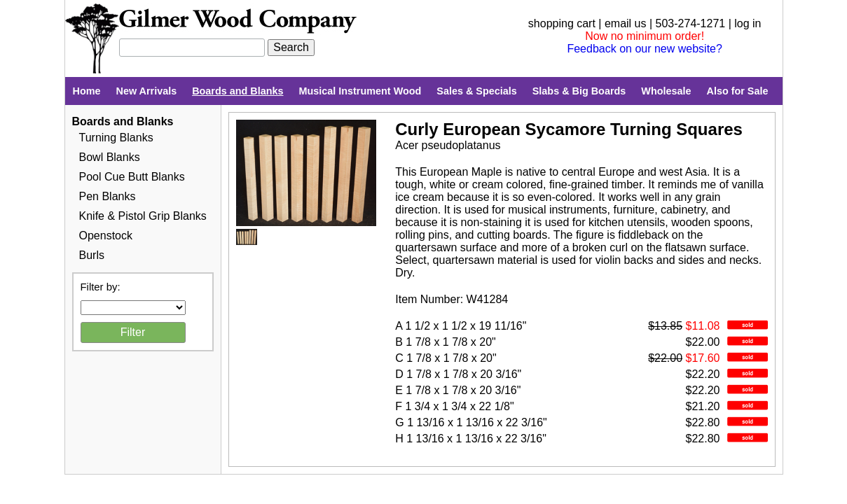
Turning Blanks (116, 138)
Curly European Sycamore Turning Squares (569, 129)
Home (87, 91)
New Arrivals (146, 91)
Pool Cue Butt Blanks (132, 177)
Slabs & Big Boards (579, 91)
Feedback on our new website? (644, 49)
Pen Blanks (108, 196)
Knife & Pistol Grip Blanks (143, 216)
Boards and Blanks (237, 91)
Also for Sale (737, 91)
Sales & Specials (476, 91)
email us (626, 23)
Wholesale (666, 91)
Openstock (106, 236)
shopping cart (562, 23)
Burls (92, 255)
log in (748, 23)
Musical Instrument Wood (360, 91)
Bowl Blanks (110, 157)
